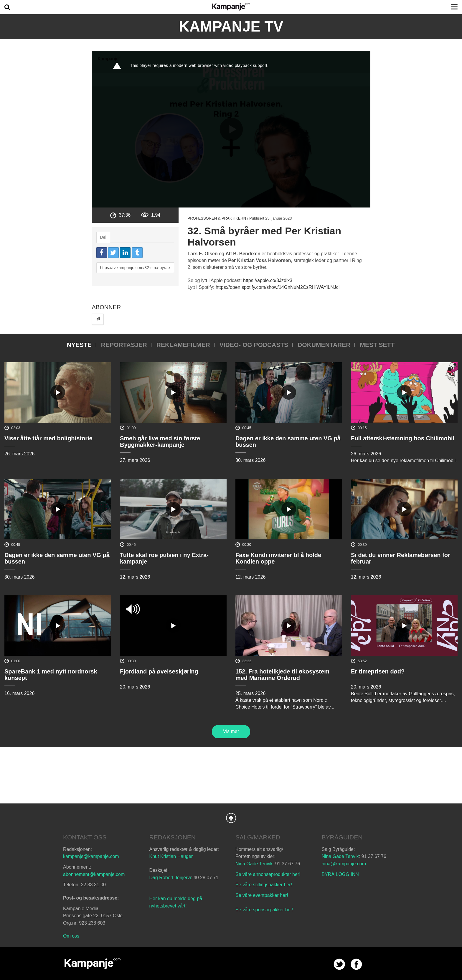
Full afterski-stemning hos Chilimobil (403, 438)
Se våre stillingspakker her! (264, 885)
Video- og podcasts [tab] (254, 345)
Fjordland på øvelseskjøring (159, 671)
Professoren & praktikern (217, 218)
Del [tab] (103, 237)
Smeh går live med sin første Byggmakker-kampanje (160, 442)
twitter (339, 964)
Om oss (71, 936)
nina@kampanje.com (344, 864)
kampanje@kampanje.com (91, 856)
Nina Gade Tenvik (254, 864)
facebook (356, 964)
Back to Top (231, 818)
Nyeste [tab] (79, 345)
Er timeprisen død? (378, 671)
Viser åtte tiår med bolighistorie (48, 438)
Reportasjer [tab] (124, 345)
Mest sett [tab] (377, 345)
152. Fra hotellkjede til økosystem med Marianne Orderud (282, 675)
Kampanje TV (231, 27)
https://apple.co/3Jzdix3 (268, 280)
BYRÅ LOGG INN (340, 874)
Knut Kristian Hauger (171, 856)
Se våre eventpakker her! (262, 895)
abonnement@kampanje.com (94, 874)
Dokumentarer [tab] (324, 345)
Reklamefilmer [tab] (183, 345)
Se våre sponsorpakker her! (264, 910)
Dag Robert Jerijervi (170, 878)
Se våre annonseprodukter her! (268, 874)
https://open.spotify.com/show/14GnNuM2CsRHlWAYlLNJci (278, 287)
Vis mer (231, 731)
